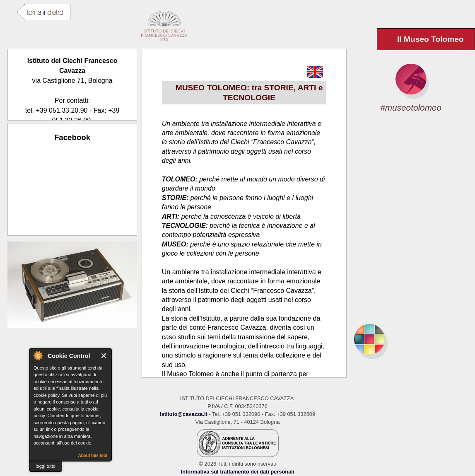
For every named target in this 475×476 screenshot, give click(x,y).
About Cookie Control (38, 355)
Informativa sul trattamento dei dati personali (238, 472)
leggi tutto (46, 466)
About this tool (93, 455)
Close (104, 356)
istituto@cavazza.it (184, 414)
